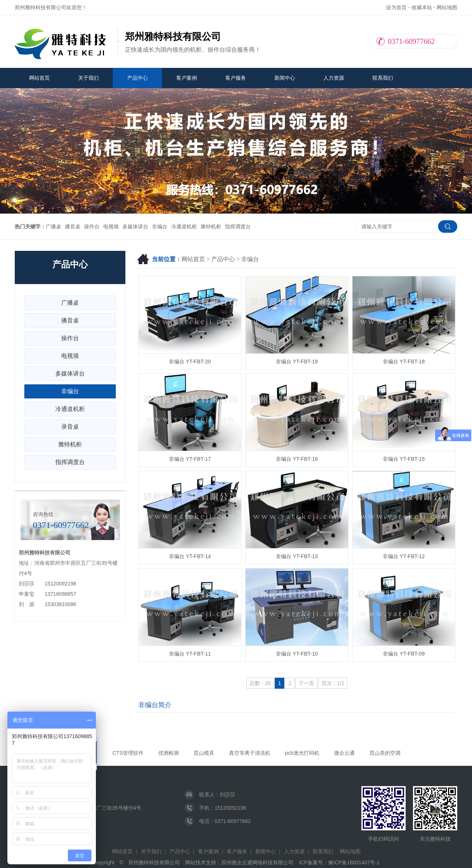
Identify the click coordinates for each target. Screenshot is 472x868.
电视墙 (111, 226)
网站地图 (447, 7)
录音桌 (70, 427)
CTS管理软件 (128, 753)
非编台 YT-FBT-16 (297, 459)
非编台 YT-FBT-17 (190, 459)
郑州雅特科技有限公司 (154, 862)
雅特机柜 (211, 226)
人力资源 (334, 78)
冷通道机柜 (184, 226)
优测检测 (169, 753)
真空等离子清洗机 (250, 753)
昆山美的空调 (385, 753)
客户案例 (187, 78)
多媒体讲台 (135, 226)
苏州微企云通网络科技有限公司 (257, 862)
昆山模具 (204, 753)
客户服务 (236, 78)
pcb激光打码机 (302, 753)
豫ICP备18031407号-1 (354, 862)
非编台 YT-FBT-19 (297, 362)
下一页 (306, 683)
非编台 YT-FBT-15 (404, 459)
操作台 (92, 226)
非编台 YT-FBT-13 (297, 556)
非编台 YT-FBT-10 (297, 654)
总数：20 (260, 683)
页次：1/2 (333, 683)
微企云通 (344, 753)
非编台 (160, 226)
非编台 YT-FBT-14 (190, 556)
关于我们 (88, 78)
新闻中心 (285, 78)
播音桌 (73, 226)
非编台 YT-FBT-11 (190, 654)
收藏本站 (422, 7)
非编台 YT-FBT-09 (404, 654)
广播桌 (53, 226)
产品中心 (138, 78)
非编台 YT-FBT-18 (404, 362)
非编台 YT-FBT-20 (190, 362)
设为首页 (396, 7)
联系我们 (383, 78)
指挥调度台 (238, 226)
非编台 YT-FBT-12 (404, 556)
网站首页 (39, 78)
